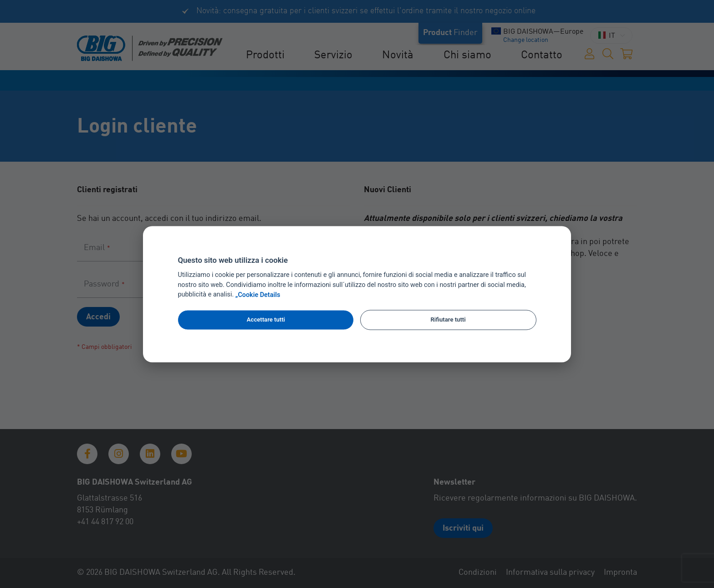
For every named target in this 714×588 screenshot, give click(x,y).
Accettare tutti (266, 320)
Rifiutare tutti (448, 320)
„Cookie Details (258, 295)
